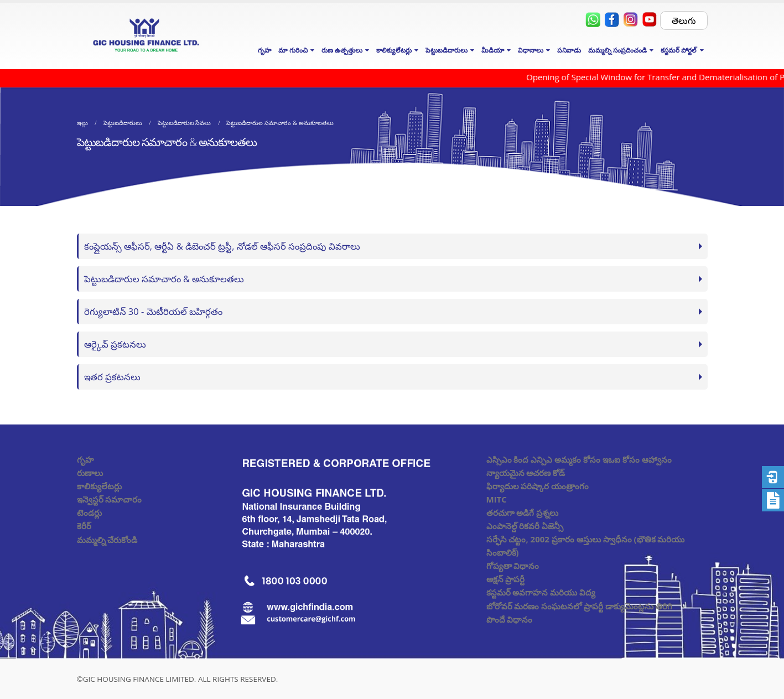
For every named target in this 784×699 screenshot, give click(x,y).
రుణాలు (90, 473)
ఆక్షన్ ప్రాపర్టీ (506, 579)
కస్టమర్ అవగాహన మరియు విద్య (541, 592)
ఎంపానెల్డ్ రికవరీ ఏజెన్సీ (525, 526)
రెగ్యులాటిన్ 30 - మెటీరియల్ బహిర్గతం (153, 311)
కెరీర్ (84, 526)
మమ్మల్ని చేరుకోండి (107, 540)
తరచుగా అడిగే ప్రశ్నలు (523, 512)
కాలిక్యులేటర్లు (99, 486)
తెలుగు (684, 20)
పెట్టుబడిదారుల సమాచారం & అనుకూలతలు (164, 279)
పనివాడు (569, 50)
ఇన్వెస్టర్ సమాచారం (110, 499)
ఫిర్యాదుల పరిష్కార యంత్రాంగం (538, 486)
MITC (497, 499)
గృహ (264, 50)
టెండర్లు (89, 512)
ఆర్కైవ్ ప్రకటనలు (115, 344)
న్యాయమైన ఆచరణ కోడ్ (526, 473)
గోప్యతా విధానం (513, 566)
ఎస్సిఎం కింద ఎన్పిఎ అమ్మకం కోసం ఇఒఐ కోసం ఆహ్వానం (579, 459)
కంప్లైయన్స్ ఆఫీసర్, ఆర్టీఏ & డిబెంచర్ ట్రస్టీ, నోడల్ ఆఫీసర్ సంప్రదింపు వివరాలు (222, 246)
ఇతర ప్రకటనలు (112, 377)
